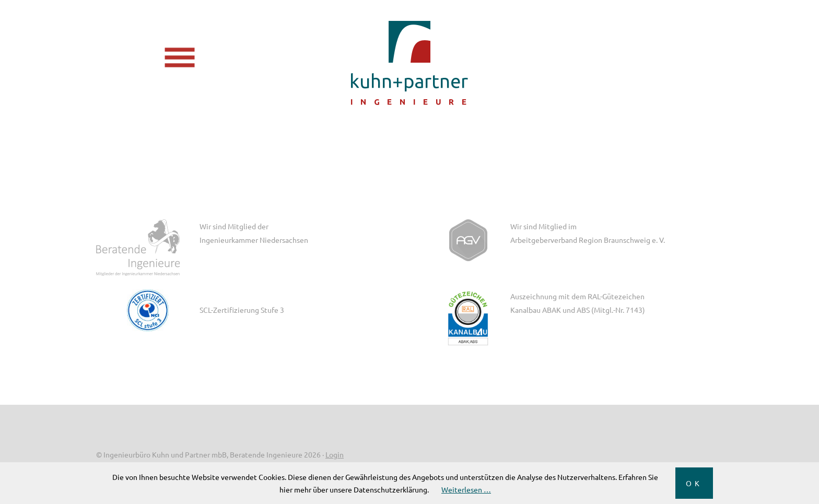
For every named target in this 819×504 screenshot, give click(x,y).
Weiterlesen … (466, 489)
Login (335, 454)
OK (694, 483)
